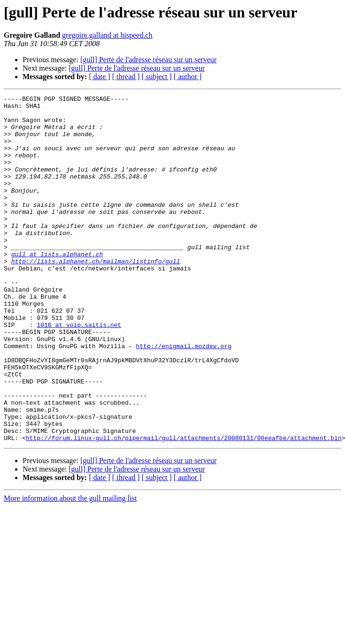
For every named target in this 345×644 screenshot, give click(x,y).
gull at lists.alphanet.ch (57, 286)
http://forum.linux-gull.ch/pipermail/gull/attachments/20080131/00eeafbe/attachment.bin (184, 507)
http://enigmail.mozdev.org (184, 397)
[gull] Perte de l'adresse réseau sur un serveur (148, 60)
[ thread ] (126, 77)
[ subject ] (157, 77)
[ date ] (100, 77)
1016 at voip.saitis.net (79, 371)
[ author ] (188, 77)
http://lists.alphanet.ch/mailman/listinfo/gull (96, 295)
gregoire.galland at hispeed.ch (107, 35)
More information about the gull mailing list (70, 567)
